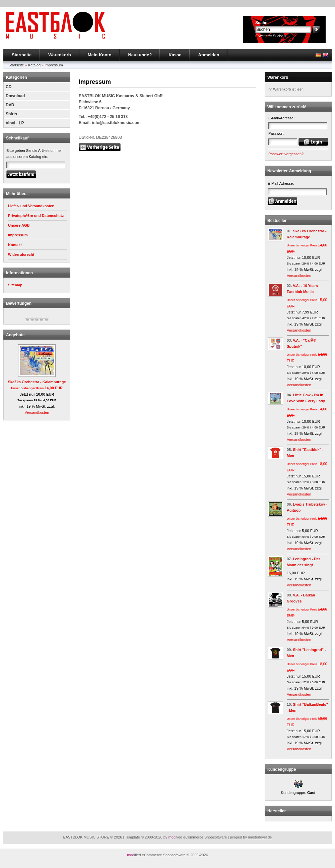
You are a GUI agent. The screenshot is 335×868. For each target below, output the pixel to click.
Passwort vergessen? (286, 154)
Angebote (15, 335)
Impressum (54, 65)
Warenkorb (59, 55)
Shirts (11, 114)
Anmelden (209, 55)
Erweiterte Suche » (271, 36)
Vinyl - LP (15, 123)
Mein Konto (100, 55)
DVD (10, 105)
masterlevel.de (260, 837)
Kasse (175, 55)
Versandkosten (37, 412)
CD (9, 87)
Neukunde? (140, 55)
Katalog (34, 65)
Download (15, 96)
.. (7, 314)
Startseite (22, 55)
